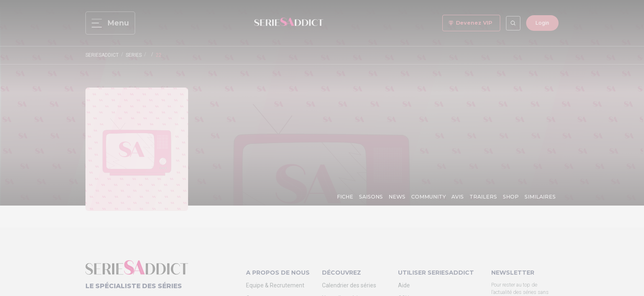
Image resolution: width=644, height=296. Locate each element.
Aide (404, 285)
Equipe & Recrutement (275, 285)
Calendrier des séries (349, 285)
